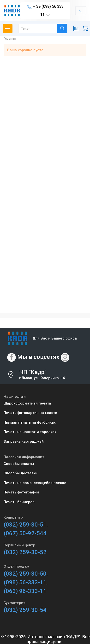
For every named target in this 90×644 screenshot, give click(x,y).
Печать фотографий (21, 492)
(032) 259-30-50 (25, 574)
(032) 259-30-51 (25, 525)
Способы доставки (21, 473)
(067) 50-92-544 (25, 533)
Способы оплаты (19, 464)
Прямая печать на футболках (30, 422)
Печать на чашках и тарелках (30, 432)
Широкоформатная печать (27, 403)
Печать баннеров (19, 502)
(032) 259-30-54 (25, 610)
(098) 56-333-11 (25, 582)
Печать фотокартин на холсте (30, 413)
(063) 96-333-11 (25, 591)
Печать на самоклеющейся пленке (35, 483)
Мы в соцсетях (38, 357)
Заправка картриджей (24, 441)
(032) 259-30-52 (25, 552)
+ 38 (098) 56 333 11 (45, 11)
